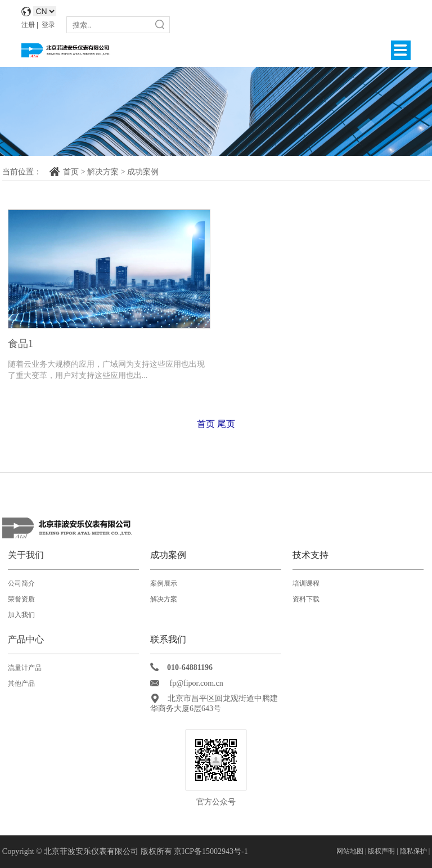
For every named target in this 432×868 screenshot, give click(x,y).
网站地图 (350, 851)
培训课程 (306, 583)
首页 (71, 172)
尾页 (226, 424)
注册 (28, 25)
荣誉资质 (21, 599)
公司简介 (21, 583)
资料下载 (306, 599)
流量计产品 (25, 668)
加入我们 (21, 615)
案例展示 (164, 583)
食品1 (21, 344)
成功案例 (143, 172)
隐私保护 (413, 851)
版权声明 (382, 851)
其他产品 (21, 683)
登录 (48, 25)
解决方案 (103, 172)
